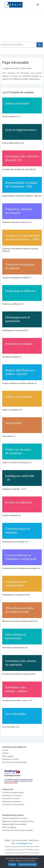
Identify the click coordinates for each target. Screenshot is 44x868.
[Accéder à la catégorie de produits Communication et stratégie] (22, 533)
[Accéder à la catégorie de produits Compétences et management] (22, 586)
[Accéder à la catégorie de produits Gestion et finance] (22, 108)
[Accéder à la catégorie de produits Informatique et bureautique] (22, 639)
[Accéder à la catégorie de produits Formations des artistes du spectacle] (22, 666)
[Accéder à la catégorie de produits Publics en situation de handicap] (22, 454)
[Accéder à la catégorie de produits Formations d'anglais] (22, 349)
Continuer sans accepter (28, 865)
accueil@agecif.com (24, 843)
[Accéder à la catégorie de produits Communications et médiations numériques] (22, 560)
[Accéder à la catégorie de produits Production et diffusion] (22, 296)
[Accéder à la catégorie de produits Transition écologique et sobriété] (22, 269)
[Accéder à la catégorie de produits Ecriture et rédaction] (22, 507)
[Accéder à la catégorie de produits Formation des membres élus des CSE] (22, 161)
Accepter (12, 865)
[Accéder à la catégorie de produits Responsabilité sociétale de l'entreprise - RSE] (22, 188)
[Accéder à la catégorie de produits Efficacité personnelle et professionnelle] (22, 613)
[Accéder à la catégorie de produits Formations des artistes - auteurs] (22, 692)
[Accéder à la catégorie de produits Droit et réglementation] (22, 135)
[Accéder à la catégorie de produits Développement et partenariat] (22, 322)
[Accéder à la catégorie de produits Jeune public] (22, 428)
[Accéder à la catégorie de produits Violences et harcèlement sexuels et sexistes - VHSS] (22, 242)
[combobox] (18, 45)
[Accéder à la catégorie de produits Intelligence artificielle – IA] (22, 481)
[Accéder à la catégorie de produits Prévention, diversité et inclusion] (22, 214)
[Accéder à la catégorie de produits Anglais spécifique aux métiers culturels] (22, 375)
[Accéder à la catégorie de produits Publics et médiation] (22, 401)
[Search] (40, 45)
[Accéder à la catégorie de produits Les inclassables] (22, 719)
